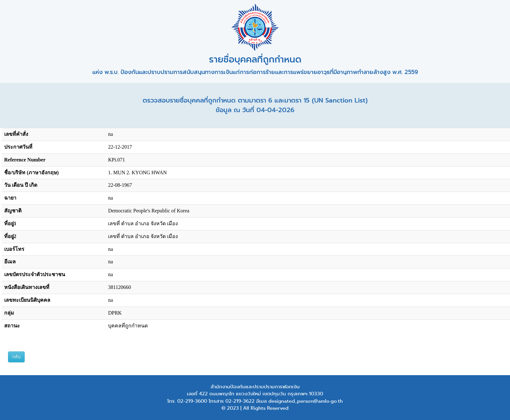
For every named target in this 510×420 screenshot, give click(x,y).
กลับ (16, 357)
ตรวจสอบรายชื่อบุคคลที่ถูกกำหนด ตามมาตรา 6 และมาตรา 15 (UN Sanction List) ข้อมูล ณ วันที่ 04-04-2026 (255, 105)
